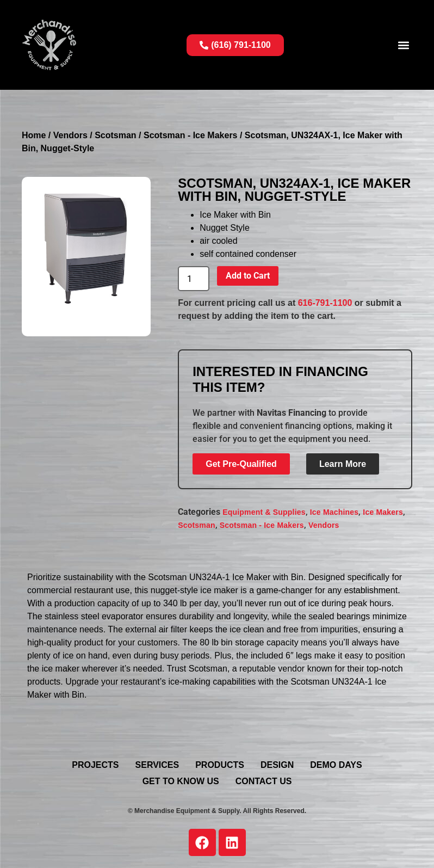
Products (220, 765)
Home (34, 135)
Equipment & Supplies (264, 512)
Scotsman (115, 135)
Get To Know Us (181, 781)
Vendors (70, 135)
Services (157, 765)
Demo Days (336, 765)
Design (277, 765)
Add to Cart (248, 276)
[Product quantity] (194, 279)
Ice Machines (334, 512)
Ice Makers (383, 512)
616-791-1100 (325, 303)
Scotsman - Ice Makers (191, 135)
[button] (403, 45)
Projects (95, 765)
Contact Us (264, 781)
